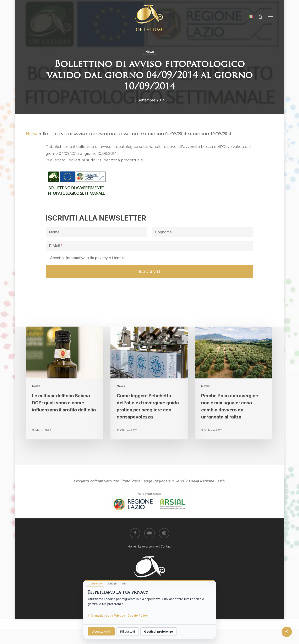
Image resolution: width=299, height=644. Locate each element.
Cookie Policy (138, 615)
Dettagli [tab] (112, 584)
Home (32, 134)
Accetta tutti (101, 631)
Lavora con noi (148, 546)
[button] (271, 17)
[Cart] (260, 17)
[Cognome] (202, 232)
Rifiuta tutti (127, 631)
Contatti (166, 546)
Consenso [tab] (95, 584)
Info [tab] (124, 584)
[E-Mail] (149, 246)
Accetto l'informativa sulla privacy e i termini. (88, 258)
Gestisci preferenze (158, 631)
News (149, 52)
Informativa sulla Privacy (106, 615)
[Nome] (97, 232)
